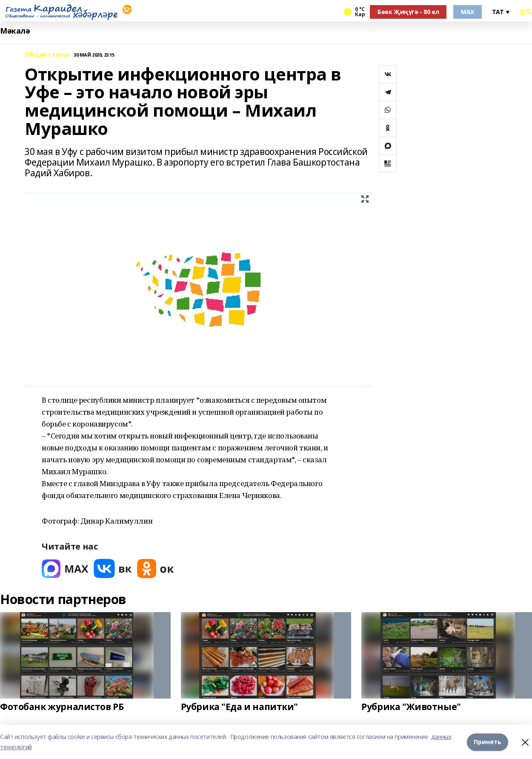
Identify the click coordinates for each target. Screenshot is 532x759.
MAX (468, 12)
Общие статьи (47, 55)
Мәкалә (15, 31)
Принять (488, 742)
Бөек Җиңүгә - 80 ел (408, 12)
